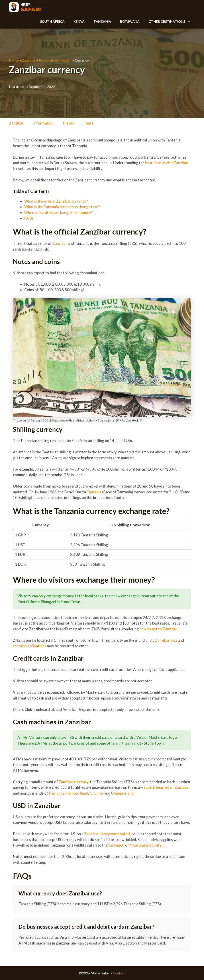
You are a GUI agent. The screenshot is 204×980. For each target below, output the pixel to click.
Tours (88, 123)
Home (14, 60)
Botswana (130, 21)
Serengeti (116, 845)
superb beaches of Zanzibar (167, 787)
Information (43, 123)
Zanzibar (29, 60)
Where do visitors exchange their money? (58, 213)
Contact (119, 973)
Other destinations (172, 21)
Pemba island (77, 793)
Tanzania (102, 21)
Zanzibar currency (73, 782)
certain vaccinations (30, 646)
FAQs (29, 218)
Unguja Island (122, 793)
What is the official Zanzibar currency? (56, 201)
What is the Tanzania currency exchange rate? (62, 207)
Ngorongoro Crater (146, 845)
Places (68, 123)
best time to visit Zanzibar (167, 163)
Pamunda (57, 793)
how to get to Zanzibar (158, 629)
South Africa (52, 21)
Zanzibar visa (166, 640)
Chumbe (97, 793)
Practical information (55, 60)
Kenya (79, 21)
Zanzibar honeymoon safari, (108, 834)
